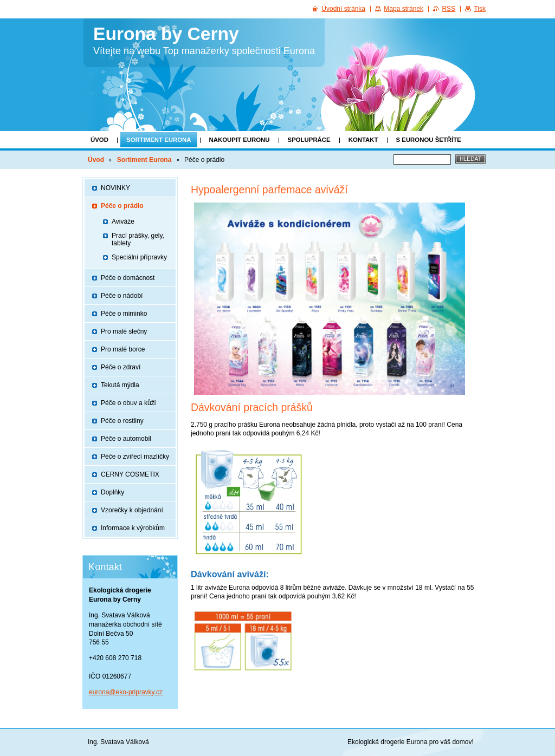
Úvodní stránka (343, 9)
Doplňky (112, 492)
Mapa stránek (404, 9)
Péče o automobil (126, 439)
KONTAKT (363, 140)
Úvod (99, 140)
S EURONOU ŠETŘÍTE (429, 140)
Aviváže (123, 221)
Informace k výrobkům (133, 528)
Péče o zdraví (121, 367)
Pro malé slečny (124, 331)
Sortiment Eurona (159, 140)
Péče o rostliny (122, 421)
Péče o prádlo (122, 206)
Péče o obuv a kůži (128, 403)
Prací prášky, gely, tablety (138, 239)
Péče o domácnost (128, 278)
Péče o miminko (124, 314)
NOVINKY (115, 188)
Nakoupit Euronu (240, 140)
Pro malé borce (123, 349)
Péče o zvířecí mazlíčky (135, 457)
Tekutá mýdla (120, 385)
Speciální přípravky (139, 257)
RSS (448, 9)
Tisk (480, 9)
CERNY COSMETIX (130, 474)
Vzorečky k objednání (132, 510)
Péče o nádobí (122, 296)
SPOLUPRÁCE (309, 140)
